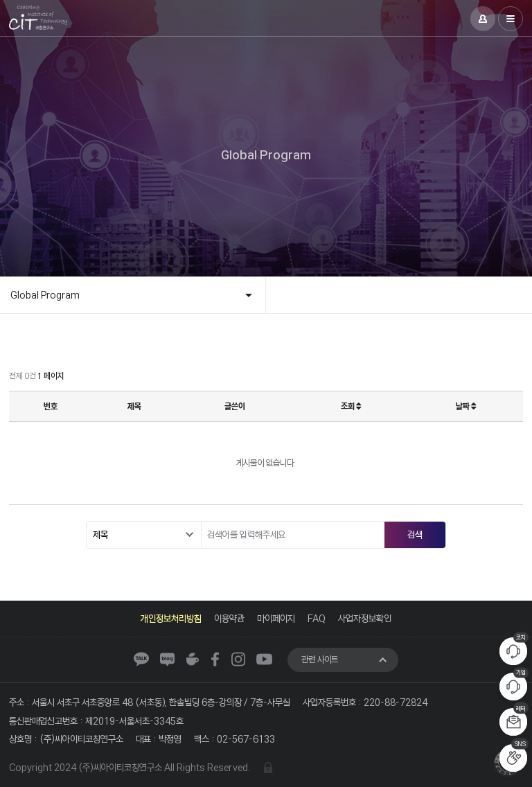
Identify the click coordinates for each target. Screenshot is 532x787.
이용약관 (229, 618)
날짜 (466, 406)
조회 (351, 406)
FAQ (317, 618)
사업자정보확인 (365, 618)
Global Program (45, 295)
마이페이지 (276, 618)
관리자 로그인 (268, 768)
